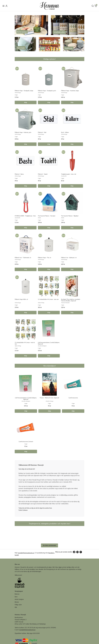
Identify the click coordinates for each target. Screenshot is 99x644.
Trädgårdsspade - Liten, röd (69, 174)
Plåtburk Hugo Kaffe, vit (21, 299)
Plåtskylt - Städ (42, 132)
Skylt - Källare (65, 132)
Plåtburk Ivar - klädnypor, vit (69, 258)
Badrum (17, 609)
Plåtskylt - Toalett (43, 174)
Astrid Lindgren (19, 614)
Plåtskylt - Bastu (19, 174)
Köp (26, 102)
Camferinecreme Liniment (26, 442)
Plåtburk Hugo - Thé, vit (44, 258)
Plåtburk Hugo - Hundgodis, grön (47, 91)
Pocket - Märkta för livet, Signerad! (49, 398)
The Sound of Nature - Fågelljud (70, 216)
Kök (16, 622)
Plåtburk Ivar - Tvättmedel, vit (23, 258)
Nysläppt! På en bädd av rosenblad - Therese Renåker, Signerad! (71, 300)
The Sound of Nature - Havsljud (47, 216)
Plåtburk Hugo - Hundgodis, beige (24, 91)
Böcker (17, 617)
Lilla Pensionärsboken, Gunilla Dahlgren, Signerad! (49, 343)
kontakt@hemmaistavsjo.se (26, 567)
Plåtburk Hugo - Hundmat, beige (70, 91)
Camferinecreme (73, 398)
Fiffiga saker (18, 619)
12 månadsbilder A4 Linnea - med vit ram (25, 343)
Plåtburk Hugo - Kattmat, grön (23, 132)
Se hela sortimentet (50, 560)
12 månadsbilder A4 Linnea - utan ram (48, 299)
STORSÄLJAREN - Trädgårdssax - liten (25, 216)
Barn (16, 611)
